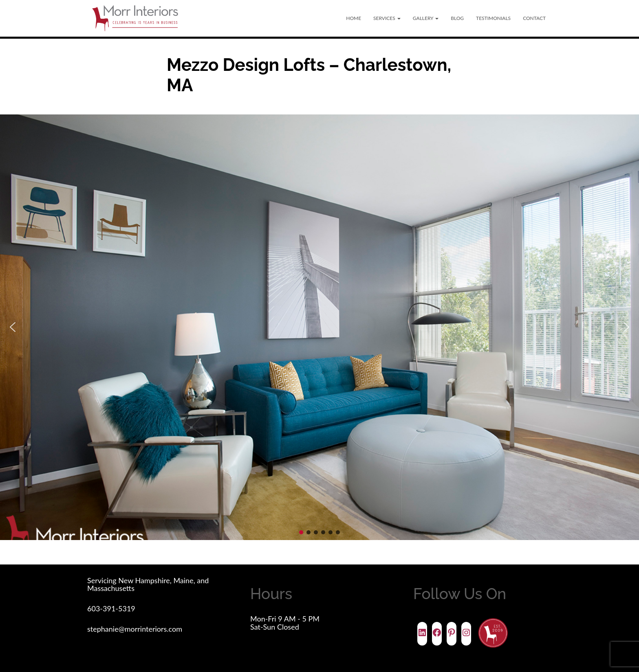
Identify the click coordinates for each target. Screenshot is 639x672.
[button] (13, 327)
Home (354, 18)
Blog (457, 18)
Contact (534, 18)
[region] (319, 327)
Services (387, 18)
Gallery (426, 18)
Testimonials (493, 18)
